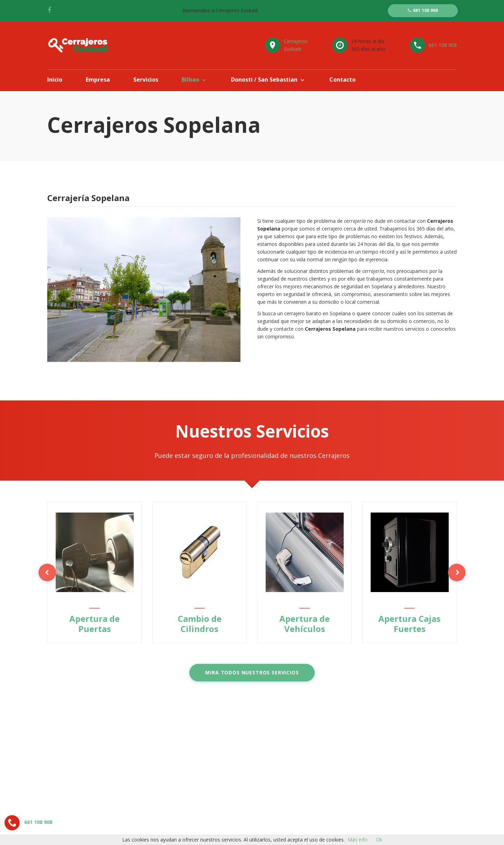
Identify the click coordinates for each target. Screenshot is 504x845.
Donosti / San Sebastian (264, 80)
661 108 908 (443, 45)
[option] (94, 572)
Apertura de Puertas (94, 624)
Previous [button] (47, 572)
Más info (358, 840)
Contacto (342, 80)
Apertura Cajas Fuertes (409, 624)
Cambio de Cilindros (200, 624)
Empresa (98, 80)
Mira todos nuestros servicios (252, 672)
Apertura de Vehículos (304, 624)
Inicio (55, 80)
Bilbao (190, 80)
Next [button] (457, 572)
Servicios (146, 80)
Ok (379, 840)
